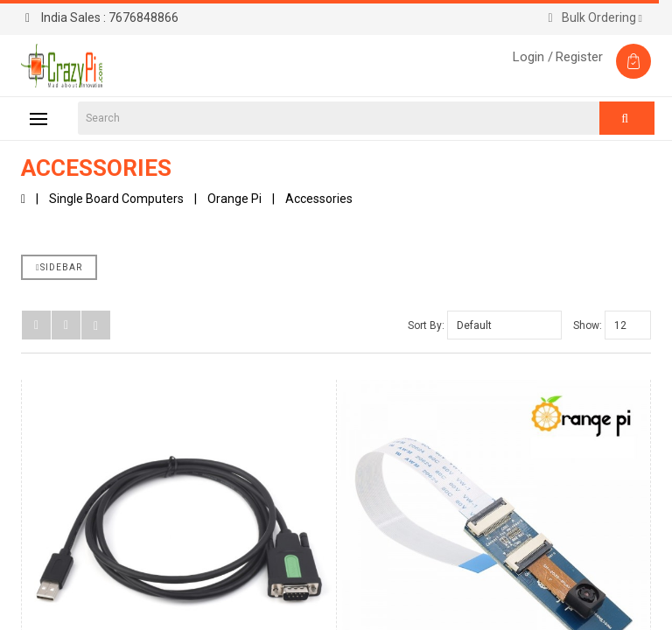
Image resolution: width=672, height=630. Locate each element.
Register (579, 57)
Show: (588, 325)
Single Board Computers (116, 199)
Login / (533, 57)
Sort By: (426, 325)
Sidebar (59, 267)
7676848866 (102, 17)
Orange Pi (234, 199)
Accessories (319, 199)
